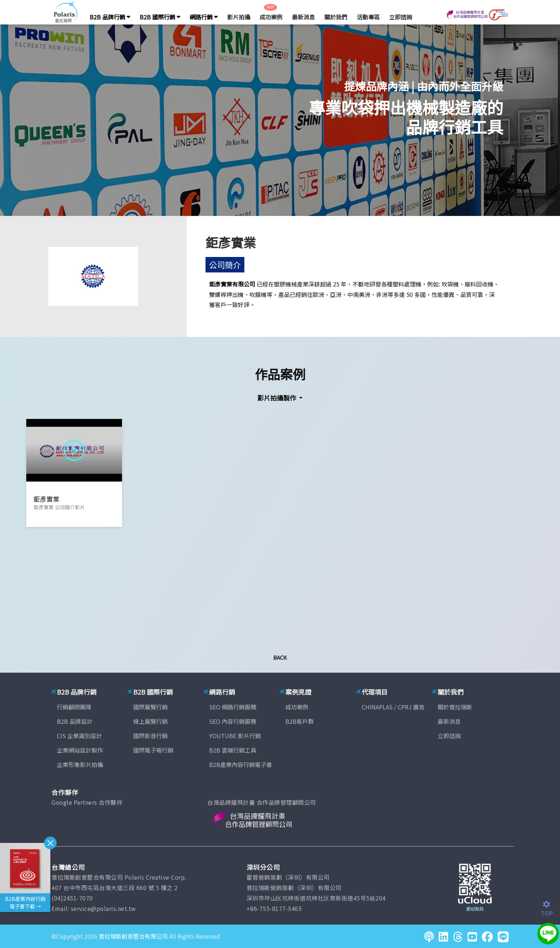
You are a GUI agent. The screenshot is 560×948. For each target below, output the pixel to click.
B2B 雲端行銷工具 (233, 750)
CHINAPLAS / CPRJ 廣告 (393, 707)
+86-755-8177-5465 (274, 908)
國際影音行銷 (150, 736)
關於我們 (336, 17)
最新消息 (303, 17)
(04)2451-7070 (72, 898)
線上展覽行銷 (150, 721)
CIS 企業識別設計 (79, 736)
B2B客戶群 (300, 721)
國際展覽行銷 (150, 707)
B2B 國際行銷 (160, 17)
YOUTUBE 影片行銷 (235, 736)
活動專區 (368, 17)
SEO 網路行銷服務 (233, 707)
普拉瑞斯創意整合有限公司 (133, 936)
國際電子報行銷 (153, 750)
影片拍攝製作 (277, 398)
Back (280, 657)
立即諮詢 (401, 17)
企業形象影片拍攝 (80, 764)
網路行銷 (204, 17)
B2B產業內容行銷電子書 (241, 764)
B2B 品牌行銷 (110, 17)
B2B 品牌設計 (75, 721)
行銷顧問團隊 (74, 707)
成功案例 (271, 17)
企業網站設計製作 (80, 750)
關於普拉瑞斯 (455, 707)
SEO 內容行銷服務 (233, 721)
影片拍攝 (239, 17)
